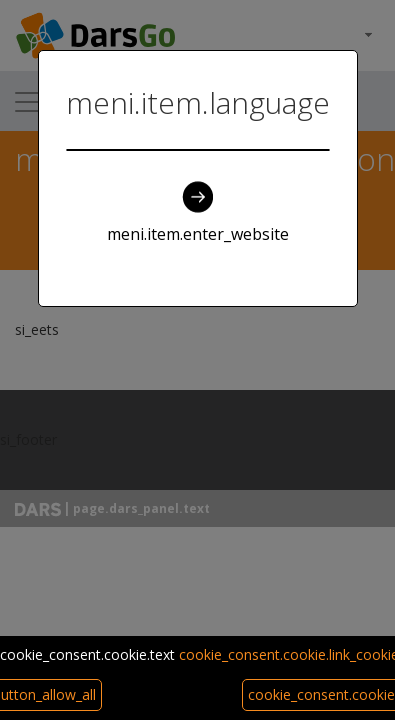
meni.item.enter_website (198, 213)
